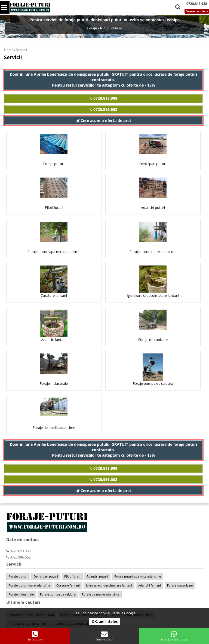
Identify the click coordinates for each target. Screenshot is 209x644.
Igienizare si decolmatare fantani (153, 295)
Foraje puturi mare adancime (153, 252)
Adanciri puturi (153, 207)
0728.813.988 (103, 98)
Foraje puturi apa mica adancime (54, 252)
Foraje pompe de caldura (153, 383)
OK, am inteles (105, 621)
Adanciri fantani (54, 340)
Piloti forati (54, 207)
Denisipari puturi (153, 164)
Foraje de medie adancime (54, 428)
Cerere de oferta (197, 11)
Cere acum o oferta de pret (104, 120)
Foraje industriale (54, 383)
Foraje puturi (54, 164)
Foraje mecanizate (153, 340)
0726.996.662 (103, 109)
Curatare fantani (54, 295)
